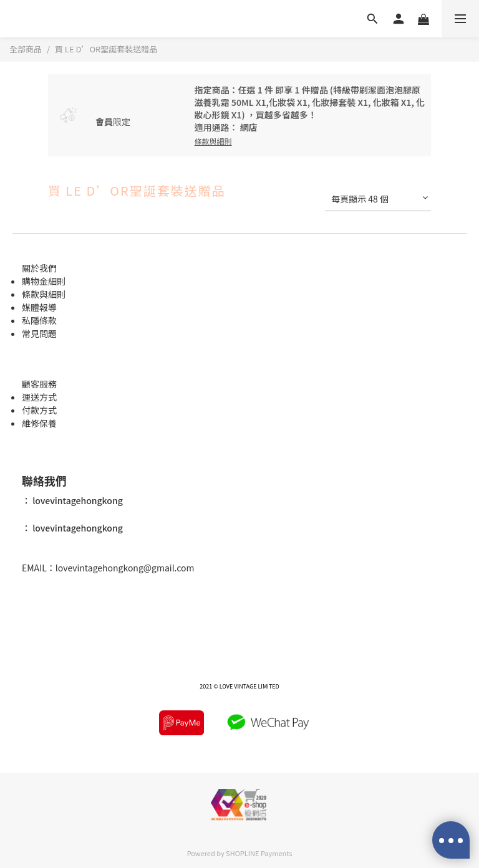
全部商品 (26, 49)
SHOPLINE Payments (259, 853)
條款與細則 (44, 294)
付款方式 (39, 410)
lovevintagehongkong (77, 500)
